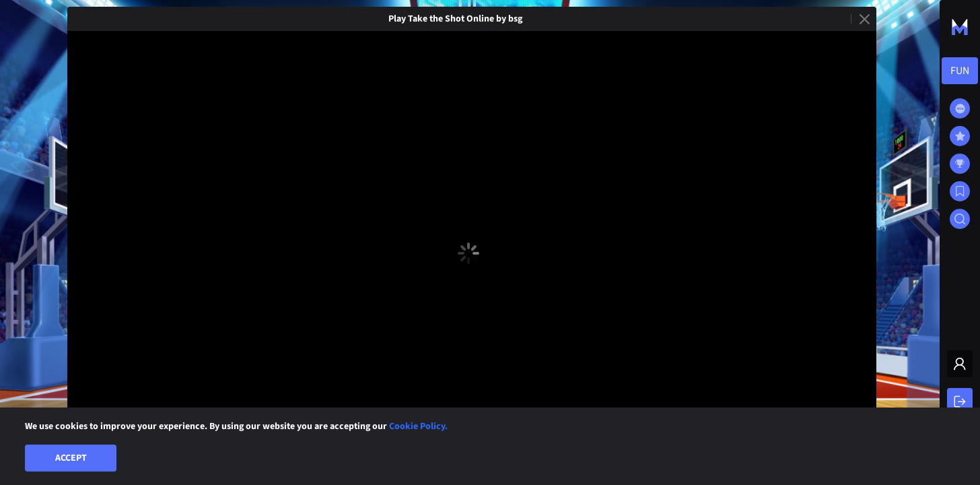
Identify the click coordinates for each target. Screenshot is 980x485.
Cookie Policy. (418, 426)
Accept (71, 458)
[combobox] (960, 71)
